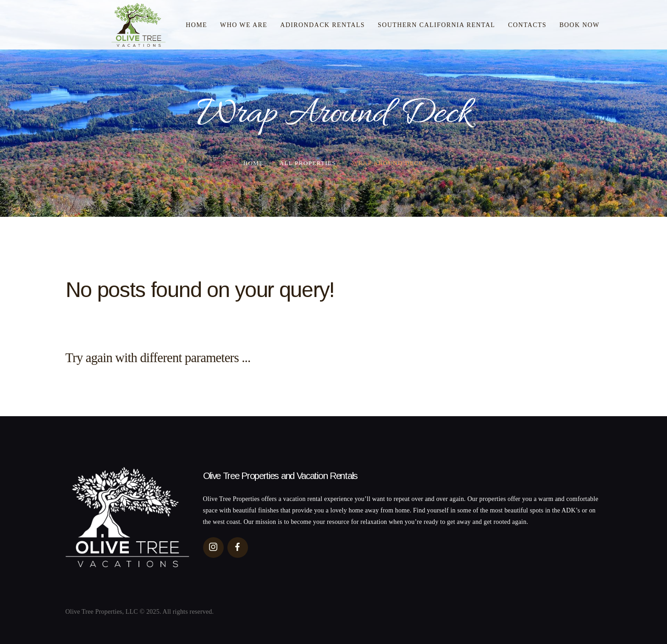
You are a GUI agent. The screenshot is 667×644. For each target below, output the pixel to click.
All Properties (308, 163)
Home (254, 163)
